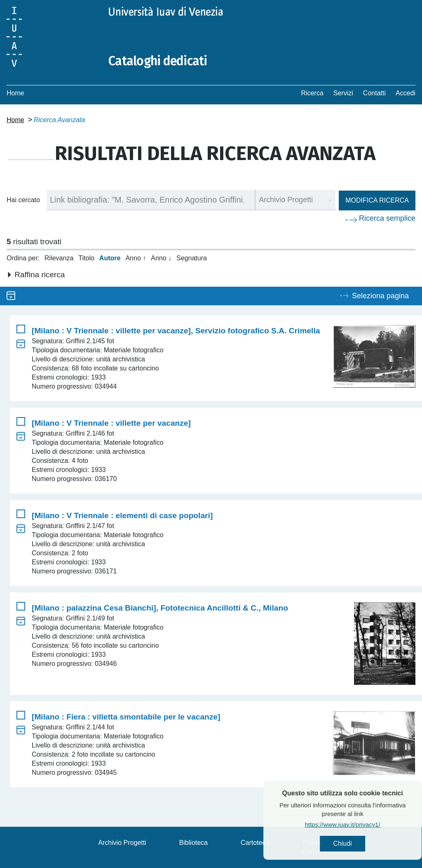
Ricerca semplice (387, 218)
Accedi (406, 93)
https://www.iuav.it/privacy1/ (362, 824)
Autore (110, 258)
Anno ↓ (161, 258)
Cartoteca (255, 843)
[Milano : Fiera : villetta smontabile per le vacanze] (126, 717)
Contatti (374, 93)
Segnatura (192, 258)
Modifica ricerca (377, 200)
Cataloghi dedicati (158, 61)
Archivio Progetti (122, 843)
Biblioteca (193, 843)
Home (15, 93)
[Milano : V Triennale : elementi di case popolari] (122, 515)
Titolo (86, 258)
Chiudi (362, 843)
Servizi (343, 93)
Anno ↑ (136, 258)
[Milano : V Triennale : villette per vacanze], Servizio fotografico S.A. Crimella (176, 331)
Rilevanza (59, 258)
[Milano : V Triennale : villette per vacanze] (111, 423)
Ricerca (312, 93)
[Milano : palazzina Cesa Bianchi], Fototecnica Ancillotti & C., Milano (160, 608)
